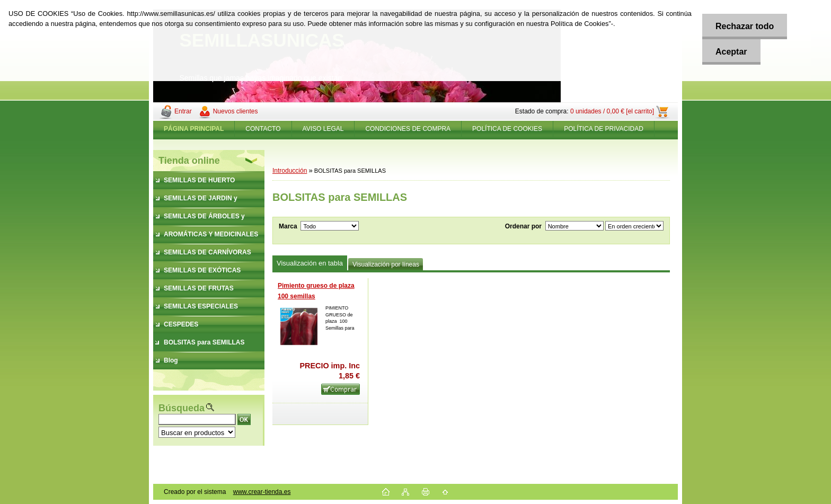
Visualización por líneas (386, 264)
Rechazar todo (745, 26)
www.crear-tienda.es (262, 492)
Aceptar (731, 52)
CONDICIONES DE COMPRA (408, 129)
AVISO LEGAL (323, 129)
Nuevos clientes (236, 111)
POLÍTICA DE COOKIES (507, 129)
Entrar (183, 111)
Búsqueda (182, 408)
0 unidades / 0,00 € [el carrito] (612, 111)
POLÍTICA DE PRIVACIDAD (604, 129)
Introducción (290, 171)
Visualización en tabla (310, 263)
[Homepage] (194, 129)
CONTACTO (263, 129)
